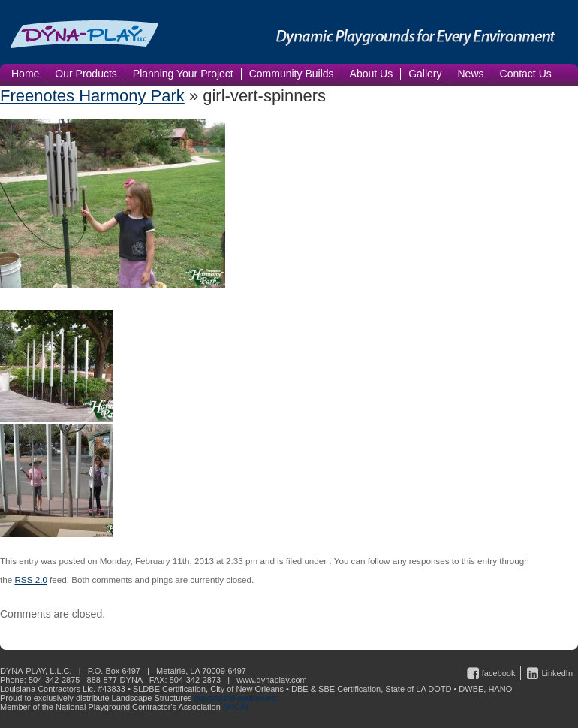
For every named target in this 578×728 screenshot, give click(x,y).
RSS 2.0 (30, 580)
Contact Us (526, 74)
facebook (499, 673)
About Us (372, 74)
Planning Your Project (183, 74)
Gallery (425, 74)
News (471, 74)
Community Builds (292, 74)
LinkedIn (557, 673)
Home (25, 74)
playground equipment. (236, 698)
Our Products (86, 74)
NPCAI (236, 707)
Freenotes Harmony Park (92, 96)
